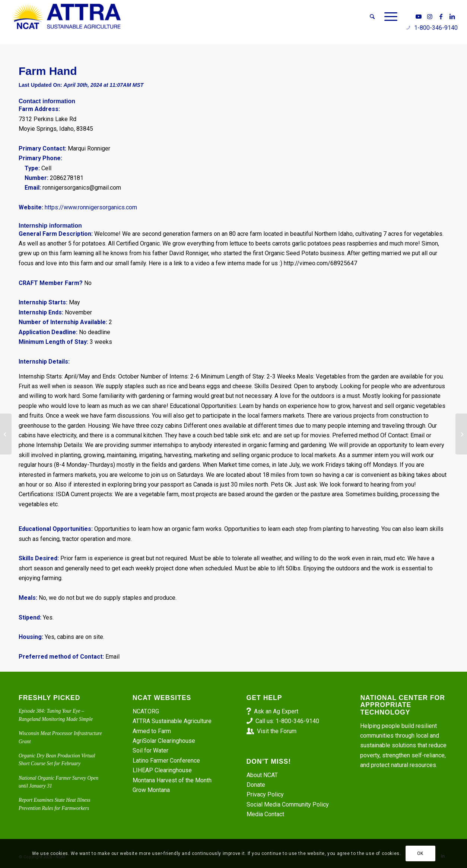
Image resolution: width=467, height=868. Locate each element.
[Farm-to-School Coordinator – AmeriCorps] (461, 434)
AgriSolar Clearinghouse (164, 741)
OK (420, 853)
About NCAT (262, 775)
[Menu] (388, 17)
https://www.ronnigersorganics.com (91, 207)
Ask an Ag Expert (276, 711)
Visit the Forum (277, 731)
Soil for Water (150, 750)
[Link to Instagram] (430, 16)
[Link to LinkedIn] (452, 16)
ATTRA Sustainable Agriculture (173, 721)
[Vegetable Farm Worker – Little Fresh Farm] (6, 434)
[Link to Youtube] (419, 16)
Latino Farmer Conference (166, 761)
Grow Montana (151, 790)
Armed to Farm (152, 731)
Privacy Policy (265, 794)
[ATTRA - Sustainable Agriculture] (67, 17)
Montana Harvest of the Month (172, 780)
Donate (256, 785)
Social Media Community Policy (288, 804)
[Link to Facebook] (441, 16)
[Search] (372, 17)
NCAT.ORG (146, 711)
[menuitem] (372, 17)
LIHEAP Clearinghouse (162, 770)
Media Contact (265, 814)
